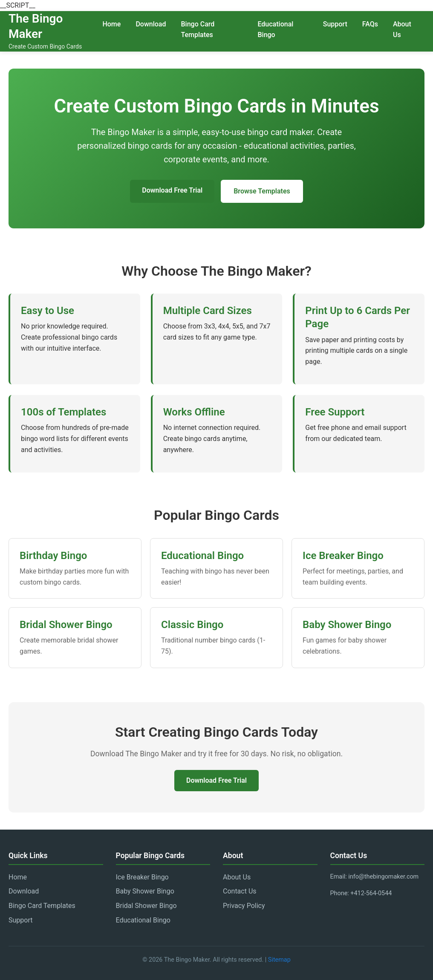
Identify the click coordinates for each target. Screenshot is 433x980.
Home (111, 24)
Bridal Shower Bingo (146, 906)
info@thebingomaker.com (383, 877)
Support (335, 24)
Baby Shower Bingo (145, 891)
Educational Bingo (275, 30)
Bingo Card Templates (198, 30)
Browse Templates (262, 191)
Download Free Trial (172, 190)
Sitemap (279, 960)
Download (151, 24)
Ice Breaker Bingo (142, 877)
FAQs (370, 24)
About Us (402, 30)
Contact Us (240, 891)
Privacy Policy (244, 906)
